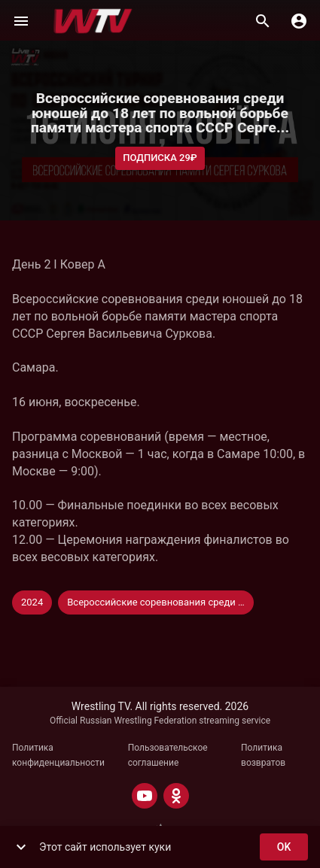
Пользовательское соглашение (168, 755)
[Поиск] (263, 21)
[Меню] (21, 21)
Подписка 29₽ (160, 158)
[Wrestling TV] (93, 21)
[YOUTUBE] (145, 796)
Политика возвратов (263, 755)
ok (284, 847)
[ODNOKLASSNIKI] (176, 796)
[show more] (21, 847)
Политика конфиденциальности (58, 755)
